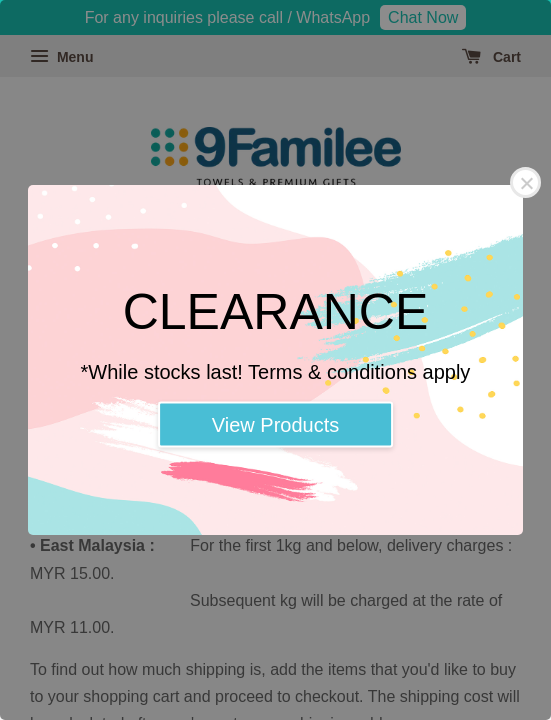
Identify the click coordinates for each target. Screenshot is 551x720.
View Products (275, 425)
